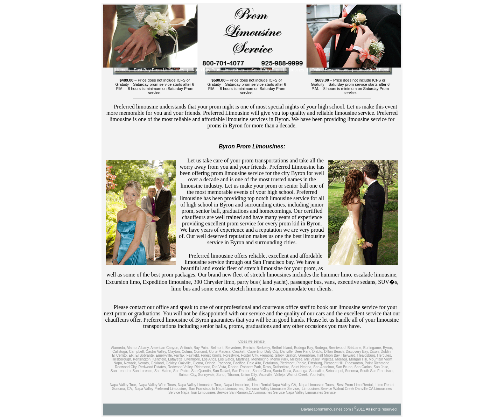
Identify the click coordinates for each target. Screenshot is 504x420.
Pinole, (302, 363)
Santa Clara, (262, 371)
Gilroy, (280, 355)
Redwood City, (126, 367)
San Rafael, (222, 371)
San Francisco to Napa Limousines (216, 389)
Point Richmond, (377, 363)
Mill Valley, (312, 359)
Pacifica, (240, 363)
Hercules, (384, 355)
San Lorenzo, (143, 371)
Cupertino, (255, 352)
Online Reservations (330, 70)
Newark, (130, 363)
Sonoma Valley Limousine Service (272, 389)
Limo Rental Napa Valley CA (274, 385)
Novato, (143, 363)
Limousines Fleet (373, 70)
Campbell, (137, 352)
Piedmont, (288, 363)
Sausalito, (317, 371)
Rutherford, (281, 367)
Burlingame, (373, 348)
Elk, (132, 355)
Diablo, (318, 352)
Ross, (267, 367)
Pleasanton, (354, 363)
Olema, (198, 363)
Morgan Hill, (358, 359)
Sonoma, (352, 371)
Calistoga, (120, 352)
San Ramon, (242, 371)
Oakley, (172, 363)
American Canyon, (165, 348)
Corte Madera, (220, 352)
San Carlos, (363, 367)
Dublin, (386, 352)
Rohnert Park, (251, 367)
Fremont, (267, 355)
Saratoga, (300, 371)
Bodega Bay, (304, 348)
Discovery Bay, (357, 352)
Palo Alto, (254, 363)
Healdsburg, (367, 355)
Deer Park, (303, 352)
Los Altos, (209, 359)
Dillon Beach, (334, 352)
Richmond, (203, 367)
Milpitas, (328, 359)
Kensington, (142, 359)
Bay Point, (202, 348)
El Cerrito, (120, 355)
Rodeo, (234, 367)
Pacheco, (225, 363)
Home (121, 70)
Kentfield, (160, 359)
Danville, (287, 352)
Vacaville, (266, 375)
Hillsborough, (122, 359)
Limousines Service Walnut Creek (328, 389)
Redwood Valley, (181, 367)
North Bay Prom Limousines (218, 70)
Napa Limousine (236, 385)
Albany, (144, 348)
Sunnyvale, (207, 375)
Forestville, (232, 355)
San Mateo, (163, 371)
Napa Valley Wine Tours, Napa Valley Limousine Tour (180, 385)
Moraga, (342, 359)
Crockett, (239, 352)
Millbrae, (297, 359)
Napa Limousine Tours (316, 385)
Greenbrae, (307, 355)
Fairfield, (193, 355)
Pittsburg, (315, 363)
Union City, (249, 375)
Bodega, (321, 348)
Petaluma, (271, 363)
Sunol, (221, 375)
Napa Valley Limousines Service (311, 393)
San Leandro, (121, 371)
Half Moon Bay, (329, 355)
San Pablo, (182, 371)
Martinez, (243, 359)
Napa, (118, 363)
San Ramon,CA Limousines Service (257, 393)
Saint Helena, (302, 367)
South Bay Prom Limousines (278, 70)
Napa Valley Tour (123, 385)
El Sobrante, (145, 355)
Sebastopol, (335, 371)
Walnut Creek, (298, 375)
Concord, (201, 352)
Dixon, (374, 352)
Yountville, (317, 375)
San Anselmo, (324, 367)
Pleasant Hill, (334, 363)
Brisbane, (355, 348)
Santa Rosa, (283, 371)
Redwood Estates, (152, 367)
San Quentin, (202, 371)
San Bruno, (345, 367)
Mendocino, (260, 359)
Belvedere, (234, 348)
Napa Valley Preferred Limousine (160, 389)
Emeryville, (164, 355)
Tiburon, (233, 375)
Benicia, (250, 348)
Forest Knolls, (212, 355)
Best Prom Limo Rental (355, 385)
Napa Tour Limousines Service (205, 393)
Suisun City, (188, 375)
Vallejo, (280, 375)
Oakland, (158, 363)
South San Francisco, (377, 371)
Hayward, (349, 355)
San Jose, (381, 367)
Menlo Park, (280, 359)
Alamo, (132, 348)
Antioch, (186, 348)
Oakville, (185, 363)
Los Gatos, (226, 359)
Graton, (291, 355)
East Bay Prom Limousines (159, 70)
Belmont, (218, 348)
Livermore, (193, 359)
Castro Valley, (156, 352)
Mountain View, (380, 359)
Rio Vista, (220, 367)
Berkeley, (264, 348)
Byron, (388, 348)
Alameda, (118, 348)
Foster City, (250, 355)
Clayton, (174, 352)
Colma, (187, 352)
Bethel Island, (283, 348)
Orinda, (211, 363)
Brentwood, (338, 348)
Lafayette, (176, 359)
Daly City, (272, 352)
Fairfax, (180, 355)
